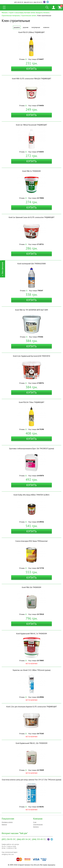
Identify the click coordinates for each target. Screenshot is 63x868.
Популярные (36, 27)
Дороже (26, 27)
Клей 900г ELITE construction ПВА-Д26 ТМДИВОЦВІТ (32, 79)
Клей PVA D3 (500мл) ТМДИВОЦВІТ (32, 32)
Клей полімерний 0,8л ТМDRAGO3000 (32, 264)
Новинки (46, 27)
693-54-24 (28, 2)
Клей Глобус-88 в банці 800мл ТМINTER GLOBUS (31, 495)
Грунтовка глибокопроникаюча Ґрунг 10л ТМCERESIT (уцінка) (32, 449)
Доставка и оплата (7, 822)
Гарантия (4, 824)
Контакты (36, 827)
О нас (35, 822)
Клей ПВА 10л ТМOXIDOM (31, 587)
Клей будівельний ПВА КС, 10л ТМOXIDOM (32, 743)
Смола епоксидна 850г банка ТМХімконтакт (31, 541)
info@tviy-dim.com (8, 854)
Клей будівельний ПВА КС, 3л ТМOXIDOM (32, 634)
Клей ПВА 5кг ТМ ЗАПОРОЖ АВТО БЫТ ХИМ (32, 310)
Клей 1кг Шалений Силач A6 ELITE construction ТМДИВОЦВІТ (32, 217)
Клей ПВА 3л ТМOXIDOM (31, 171)
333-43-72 (38, 2)
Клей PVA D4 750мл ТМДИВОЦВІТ (32, 402)
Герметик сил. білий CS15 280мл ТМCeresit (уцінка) (32, 670)
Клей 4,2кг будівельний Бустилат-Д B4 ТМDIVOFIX (32, 356)
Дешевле (17, 27)
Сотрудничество (38, 824)
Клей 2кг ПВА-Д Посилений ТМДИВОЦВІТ (31, 125)
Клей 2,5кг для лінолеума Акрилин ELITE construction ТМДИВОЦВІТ (32, 707)
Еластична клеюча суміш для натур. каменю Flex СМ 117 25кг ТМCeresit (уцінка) (32, 780)
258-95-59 (19, 2)
